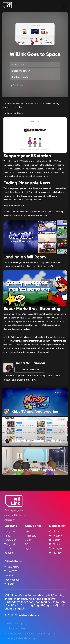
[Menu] (64, 5)
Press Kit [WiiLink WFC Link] (10, 520)
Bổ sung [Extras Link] (9, 553)
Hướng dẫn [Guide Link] (10, 540)
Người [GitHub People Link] (28, 548)
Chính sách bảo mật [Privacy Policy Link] (16, 628)
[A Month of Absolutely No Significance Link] (35, 431)
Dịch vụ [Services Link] (8, 548)
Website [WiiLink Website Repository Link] (9, 575)
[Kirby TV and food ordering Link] (35, 402)
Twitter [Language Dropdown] (55, 536)
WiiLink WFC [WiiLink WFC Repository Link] (11, 571)
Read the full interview (14, 206)
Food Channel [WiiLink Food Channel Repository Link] (12, 580)
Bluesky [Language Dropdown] (55, 540)
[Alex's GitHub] (20, 510)
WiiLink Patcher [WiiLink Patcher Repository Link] (12, 567)
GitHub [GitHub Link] (29, 531)
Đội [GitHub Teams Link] (27, 544)
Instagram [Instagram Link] (56, 548)
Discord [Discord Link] (55, 531)
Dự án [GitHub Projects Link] (28, 540)
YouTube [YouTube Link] (55, 553)
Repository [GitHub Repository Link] (31, 536)
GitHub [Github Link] (55, 544)
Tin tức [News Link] (8, 536)
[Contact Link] (17, 515)
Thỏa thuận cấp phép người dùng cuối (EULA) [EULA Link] (30, 633)
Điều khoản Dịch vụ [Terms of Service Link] (16, 623)
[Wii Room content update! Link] (35, 461)
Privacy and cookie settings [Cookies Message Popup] (20, 638)
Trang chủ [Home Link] (10, 531)
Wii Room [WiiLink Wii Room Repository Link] (9, 584)
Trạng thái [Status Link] (10, 544)
